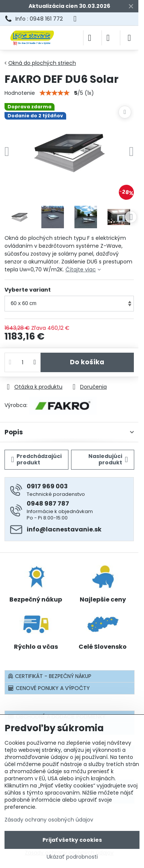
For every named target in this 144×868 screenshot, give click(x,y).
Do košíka (87, 362)
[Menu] (129, 38)
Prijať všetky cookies (72, 840)
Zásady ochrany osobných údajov (49, 820)
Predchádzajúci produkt (37, 459)
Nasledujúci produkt (108, 459)
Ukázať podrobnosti (72, 857)
